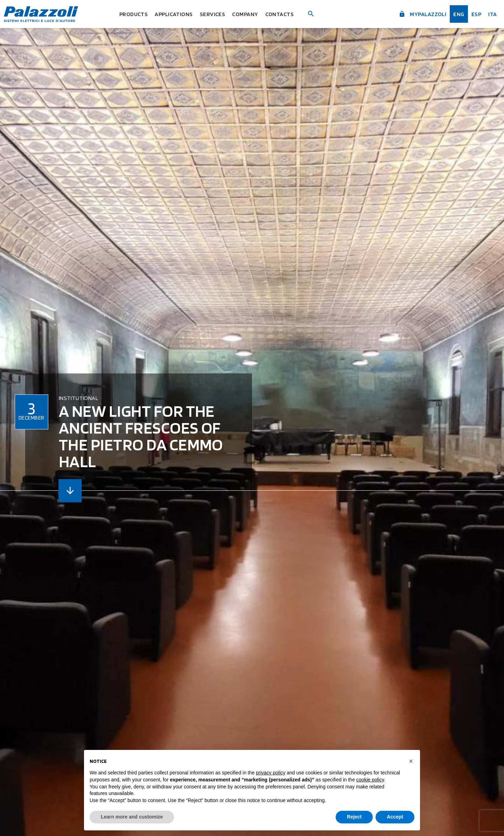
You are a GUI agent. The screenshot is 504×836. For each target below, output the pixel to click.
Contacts (285, 14)
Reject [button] (354, 817)
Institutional (78, 398)
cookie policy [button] (370, 780)
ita (491, 14)
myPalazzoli (417, 13)
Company (249, 14)
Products (129, 14)
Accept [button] (395, 817)
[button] (411, 761)
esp (474, 14)
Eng (456, 14)
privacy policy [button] (271, 773)
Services (214, 14)
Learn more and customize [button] (132, 817)
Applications (173, 14)
